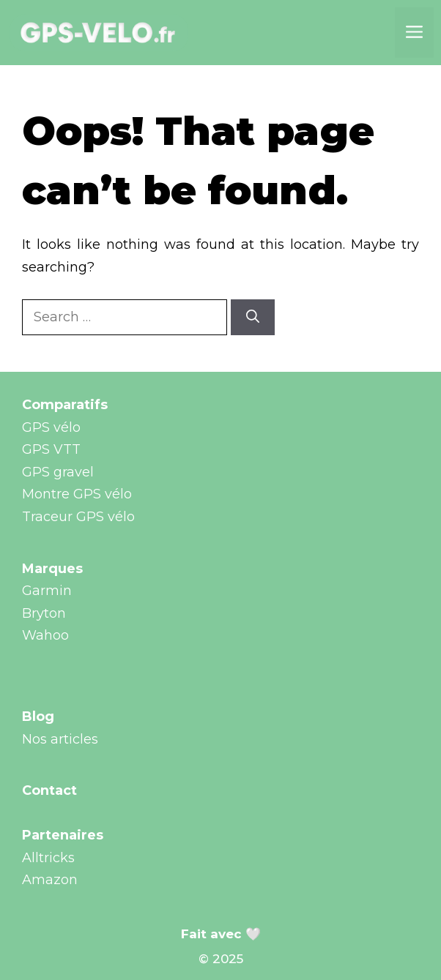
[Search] (253, 317)
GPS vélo (51, 427)
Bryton (44, 613)
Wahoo (45, 635)
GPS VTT (51, 449)
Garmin (47, 591)
